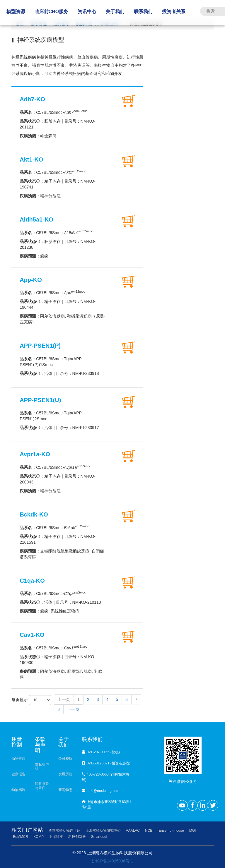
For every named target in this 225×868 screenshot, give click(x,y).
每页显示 (31, 700)
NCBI (149, 831)
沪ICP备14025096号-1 (112, 861)
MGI (193, 831)
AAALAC (133, 831)
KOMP (39, 837)
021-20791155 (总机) (101, 752)
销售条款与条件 (42, 786)
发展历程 (65, 774)
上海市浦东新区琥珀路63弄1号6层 (106, 804)
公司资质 (65, 759)
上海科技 (56, 837)
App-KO (31, 280)
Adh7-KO (32, 99)
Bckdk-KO (34, 514)
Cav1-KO (32, 635)
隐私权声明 (42, 766)
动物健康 (18, 759)
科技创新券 (77, 837)
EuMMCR (21, 837)
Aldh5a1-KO (36, 219)
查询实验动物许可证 (64, 831)
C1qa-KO (32, 581)
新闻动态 (65, 790)
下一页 (73, 709)
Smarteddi (99, 837)
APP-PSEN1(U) (40, 400)
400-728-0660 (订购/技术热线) (105, 777)
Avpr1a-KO (35, 454)
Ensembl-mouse (171, 831)
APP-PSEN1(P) (40, 346)
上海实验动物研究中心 (103, 831)
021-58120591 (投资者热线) (106, 763)
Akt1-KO (31, 159)
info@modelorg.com (100, 791)
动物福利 (18, 790)
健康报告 (18, 774)
